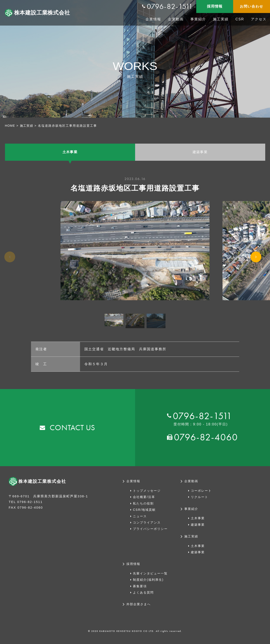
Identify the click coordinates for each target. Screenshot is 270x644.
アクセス (259, 19)
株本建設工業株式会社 (43, 13)
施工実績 (221, 19)
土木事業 (70, 153)
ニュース (140, 518)
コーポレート (201, 493)
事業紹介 (198, 19)
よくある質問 (143, 595)
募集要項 (140, 588)
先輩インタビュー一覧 (150, 576)
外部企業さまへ (139, 607)
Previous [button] (10, 264)
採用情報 (215, 6)
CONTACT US (73, 430)
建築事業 (200, 153)
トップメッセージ (147, 493)
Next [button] (256, 264)
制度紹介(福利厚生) (148, 582)
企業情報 (153, 19)
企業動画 (176, 19)
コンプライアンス (147, 525)
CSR (240, 19)
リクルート (200, 499)
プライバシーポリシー (150, 531)
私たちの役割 (143, 506)
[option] (135, 253)
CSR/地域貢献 (144, 512)
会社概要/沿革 (144, 499)
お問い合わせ (252, 6)
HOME (10, 126)
